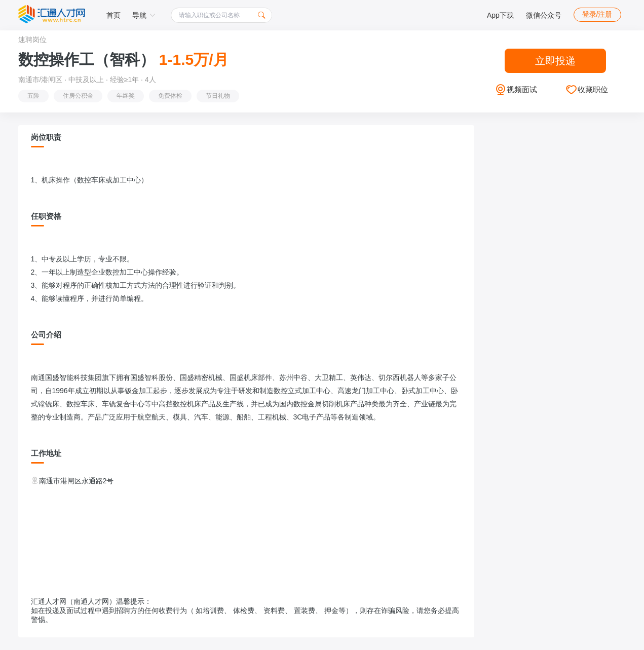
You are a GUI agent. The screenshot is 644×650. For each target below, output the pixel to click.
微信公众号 (544, 15)
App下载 (500, 15)
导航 (144, 15)
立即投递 (555, 61)
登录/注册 (597, 14)
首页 (113, 15)
